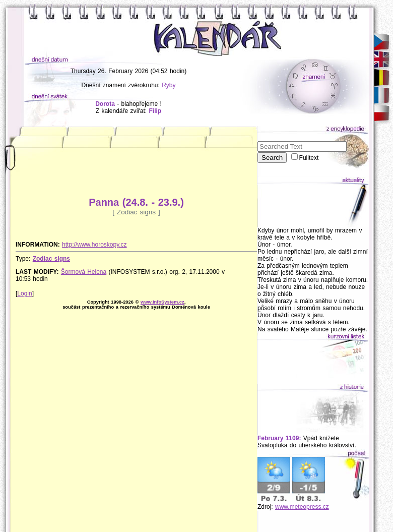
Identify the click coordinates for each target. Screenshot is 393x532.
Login (24, 293)
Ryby (169, 85)
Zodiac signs (51, 259)
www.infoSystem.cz (162, 302)
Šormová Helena (84, 272)
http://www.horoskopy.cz (94, 245)
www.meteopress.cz (302, 507)
